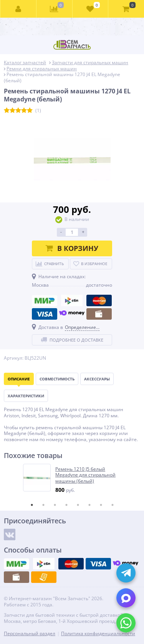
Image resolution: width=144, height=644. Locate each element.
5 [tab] (78, 505)
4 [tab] (66, 505)
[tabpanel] (72, 479)
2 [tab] (43, 505)
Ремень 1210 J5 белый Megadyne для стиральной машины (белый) (85, 475)
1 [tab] (32, 505)
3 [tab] (55, 505)
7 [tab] (101, 505)
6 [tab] (89, 505)
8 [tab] (113, 505)
